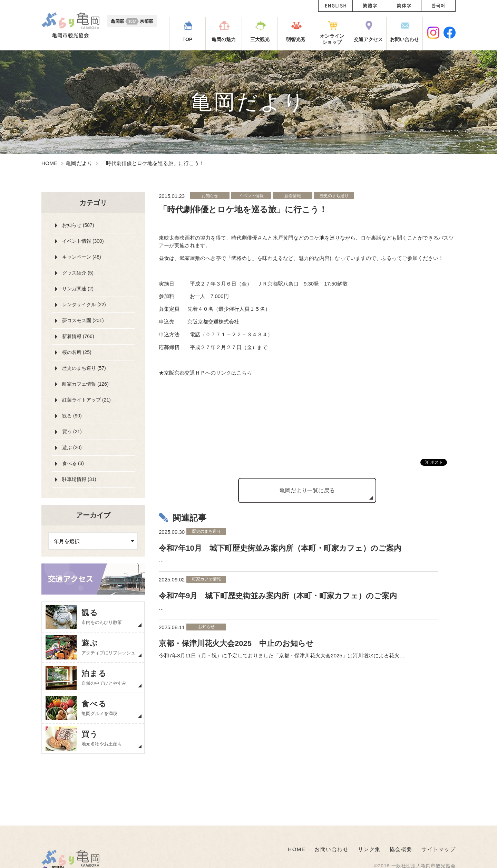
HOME (50, 163)
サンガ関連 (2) (78, 289)
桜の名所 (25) (77, 352)
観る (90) (72, 416)
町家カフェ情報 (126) (85, 384)
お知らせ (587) (78, 225)
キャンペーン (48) (82, 257)
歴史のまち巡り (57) (84, 368)
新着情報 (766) (78, 336)
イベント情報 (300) (83, 241)
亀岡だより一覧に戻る (307, 490)
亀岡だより (79, 163)
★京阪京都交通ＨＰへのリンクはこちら (205, 373)
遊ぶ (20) (72, 447)
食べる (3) (73, 463)
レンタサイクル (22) (84, 305)
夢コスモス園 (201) (83, 320)
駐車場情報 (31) (79, 479)
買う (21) (72, 432)
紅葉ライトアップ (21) (86, 400)
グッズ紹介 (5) (78, 273)
